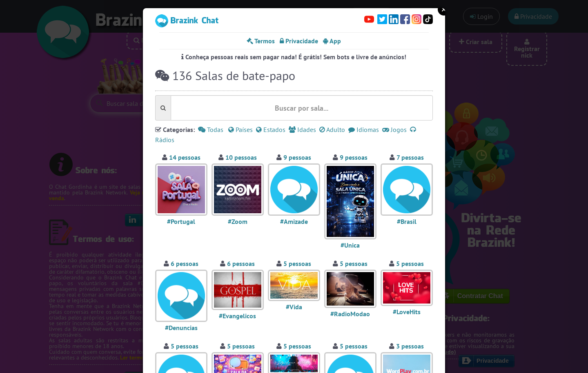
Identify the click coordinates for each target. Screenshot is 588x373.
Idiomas (364, 130)
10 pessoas (241, 157)
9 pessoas (297, 157)
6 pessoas (185, 264)
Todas (211, 130)
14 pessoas (185, 157)
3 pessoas (410, 346)
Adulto (332, 130)
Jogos (394, 130)
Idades (302, 130)
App (332, 41)
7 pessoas (410, 157)
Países (241, 130)
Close (444, 9)
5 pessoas (297, 264)
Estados (271, 130)
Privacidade (299, 41)
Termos (261, 41)
